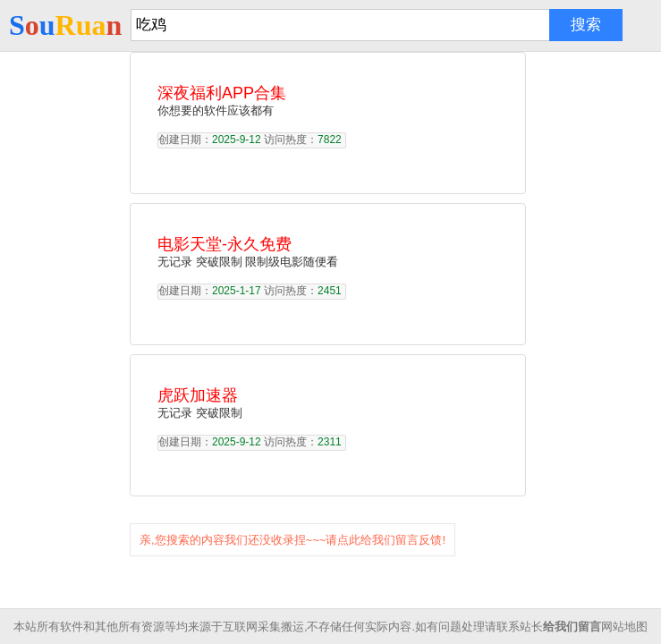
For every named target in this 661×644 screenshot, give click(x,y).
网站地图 (624, 627)
